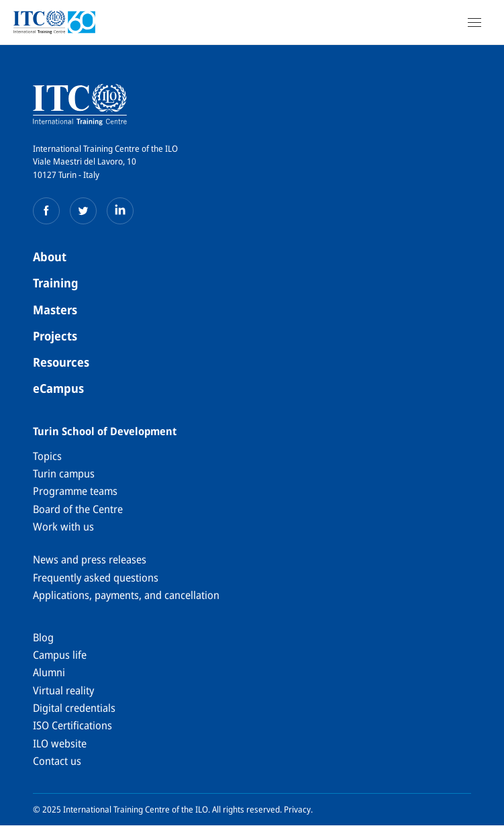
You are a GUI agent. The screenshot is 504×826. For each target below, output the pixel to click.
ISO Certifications (72, 725)
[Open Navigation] (474, 22)
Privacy (297, 809)
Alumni (49, 672)
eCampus (58, 388)
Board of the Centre (78, 509)
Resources (61, 362)
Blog (43, 637)
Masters (55, 310)
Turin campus (64, 473)
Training (56, 283)
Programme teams (75, 491)
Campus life (60, 655)
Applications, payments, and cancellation (126, 595)
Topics (47, 456)
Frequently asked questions (96, 578)
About (50, 257)
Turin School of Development (105, 431)
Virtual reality (63, 690)
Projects (55, 336)
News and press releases (90, 559)
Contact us (57, 761)
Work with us (63, 526)
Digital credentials (74, 708)
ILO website (60, 743)
